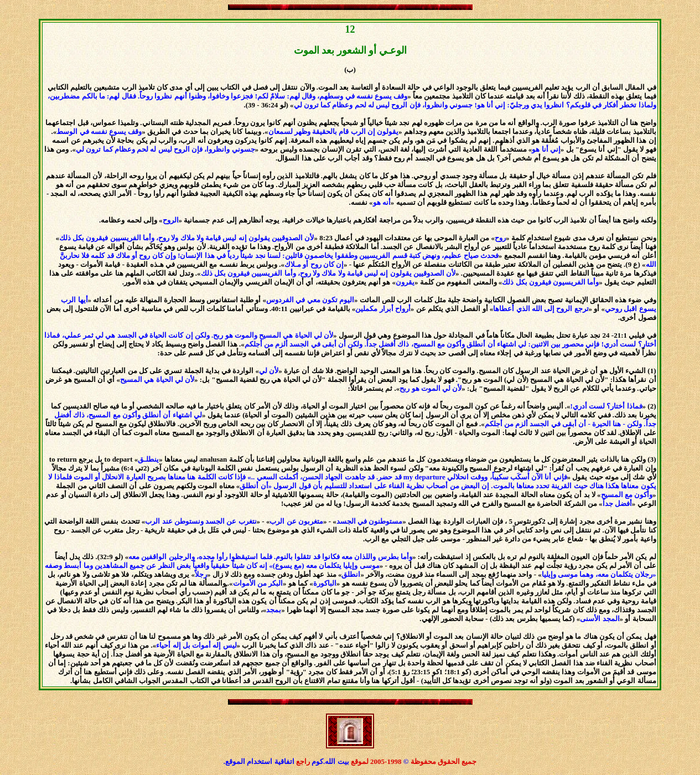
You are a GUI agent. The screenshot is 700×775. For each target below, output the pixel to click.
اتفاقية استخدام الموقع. (259, 761)
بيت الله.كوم (331, 761)
